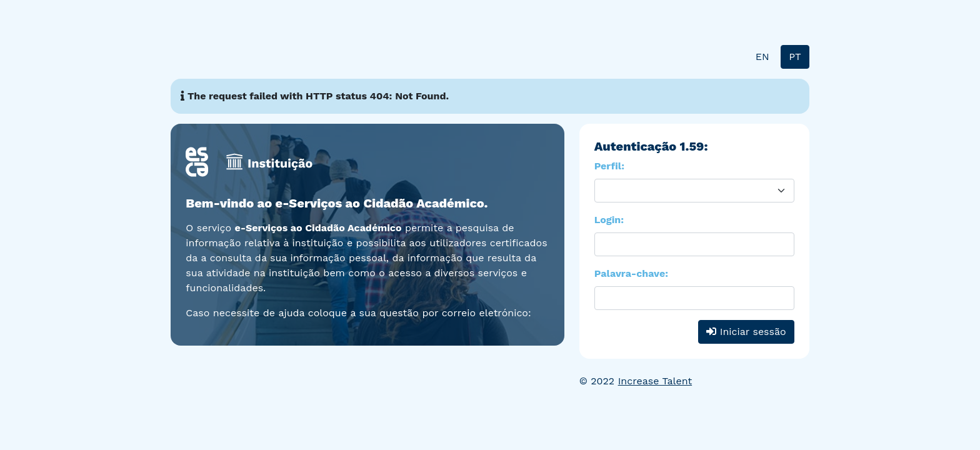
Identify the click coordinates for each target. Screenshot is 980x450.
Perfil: (609, 166)
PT (795, 57)
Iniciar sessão (746, 332)
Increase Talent (655, 381)
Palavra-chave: (631, 273)
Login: (609, 220)
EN (762, 57)
